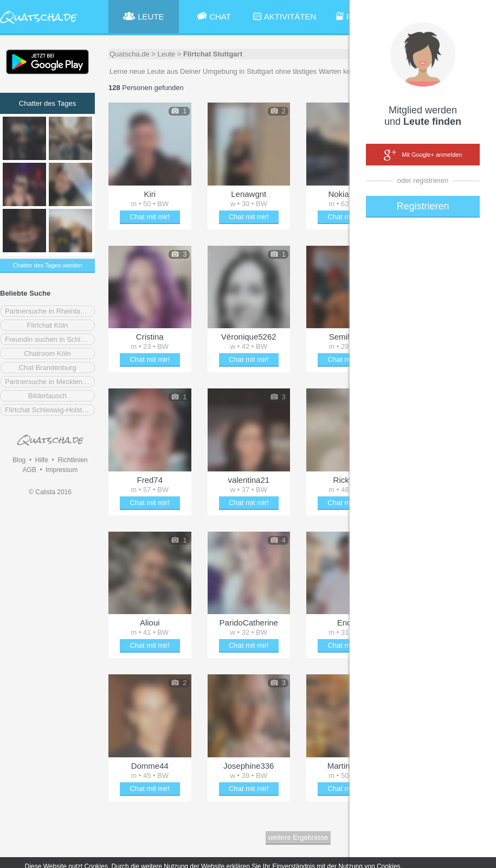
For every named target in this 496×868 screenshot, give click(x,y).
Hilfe (42, 460)
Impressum (62, 470)
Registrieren (423, 206)
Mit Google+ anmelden (423, 155)
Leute (167, 54)
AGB (29, 470)
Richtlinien (72, 460)
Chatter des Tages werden (47, 265)
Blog (19, 460)
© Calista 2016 (50, 492)
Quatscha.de (130, 54)
